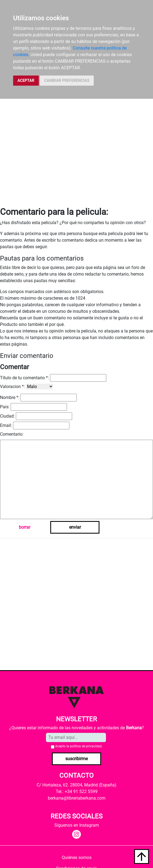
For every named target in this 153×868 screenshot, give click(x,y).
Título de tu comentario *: (24, 378)
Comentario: (12, 434)
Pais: (5, 407)
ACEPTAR (26, 80)
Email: (6, 425)
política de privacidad (86, 746)
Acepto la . (79, 746)
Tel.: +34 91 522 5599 (77, 792)
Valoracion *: (12, 387)
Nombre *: (10, 397)
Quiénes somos (77, 857)
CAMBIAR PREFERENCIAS (67, 80)
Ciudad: (7, 416)
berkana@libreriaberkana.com (77, 798)
